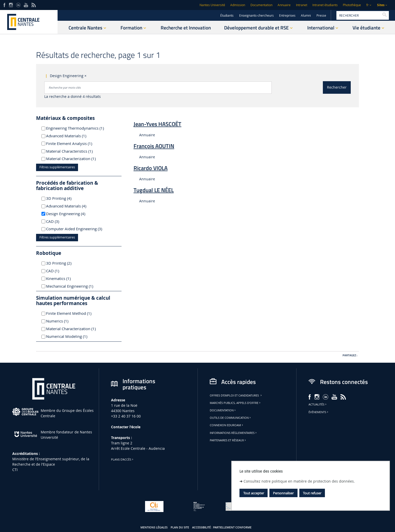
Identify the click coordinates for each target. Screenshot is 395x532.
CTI (15, 470)
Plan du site (180, 527)
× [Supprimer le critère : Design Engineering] (85, 76)
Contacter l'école (126, 427)
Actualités (318, 404)
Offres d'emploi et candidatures (236, 395)
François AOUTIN (154, 146)
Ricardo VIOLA (151, 168)
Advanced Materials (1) (72, 136)
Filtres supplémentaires (57, 167)
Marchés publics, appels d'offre (235, 403)
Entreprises (287, 15)
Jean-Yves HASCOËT (157, 124)
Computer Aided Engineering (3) (74, 229)
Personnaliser (283, 493)
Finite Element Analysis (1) (72, 143)
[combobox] (158, 88)
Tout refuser (312, 493)
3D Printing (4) (66, 198)
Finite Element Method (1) (72, 313)
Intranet (302, 5)
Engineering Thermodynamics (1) (75, 128)
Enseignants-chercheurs (256, 15)
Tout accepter (254, 493)
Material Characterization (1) (72, 159)
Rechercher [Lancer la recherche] (337, 87)
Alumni (306, 15)
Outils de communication (231, 418)
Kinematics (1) (64, 278)
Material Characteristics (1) (72, 151)
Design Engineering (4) (72, 214)
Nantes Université (212, 5)
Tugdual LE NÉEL (154, 190)
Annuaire (284, 5)
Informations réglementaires (234, 433)
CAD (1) (59, 271)
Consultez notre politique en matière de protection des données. (299, 481)
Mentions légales (154, 527)
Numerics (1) (63, 321)
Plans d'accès (123, 460)
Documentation (261, 5)
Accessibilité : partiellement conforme (222, 527)
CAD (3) (59, 221)
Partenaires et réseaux (228, 440)
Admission (238, 5)
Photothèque (352, 5)
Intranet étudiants (325, 5)
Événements (319, 412)
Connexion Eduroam (227, 425)
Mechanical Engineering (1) (72, 286)
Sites (381, 5)
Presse (321, 15)
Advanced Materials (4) (72, 206)
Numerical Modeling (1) (72, 336)
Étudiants (227, 15)
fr (367, 5)
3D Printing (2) (66, 263)
